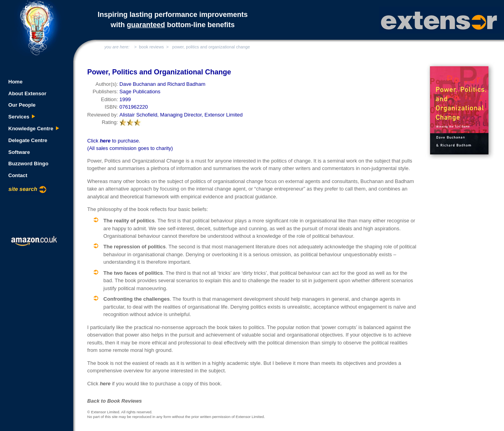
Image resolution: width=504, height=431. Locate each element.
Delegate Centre (28, 140)
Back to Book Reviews (115, 401)
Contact (18, 175)
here (105, 141)
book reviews (151, 47)
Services (22, 117)
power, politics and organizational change (211, 47)
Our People (22, 105)
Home (15, 82)
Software (19, 152)
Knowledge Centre (34, 129)
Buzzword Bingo (28, 164)
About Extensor (27, 93)
